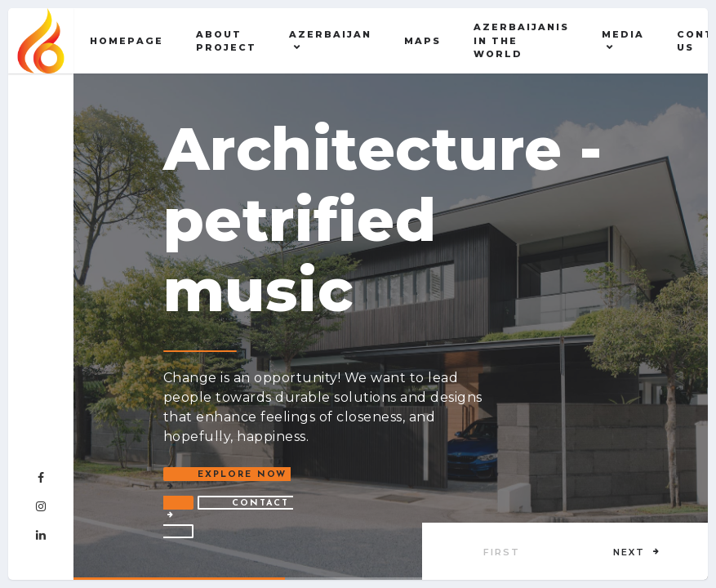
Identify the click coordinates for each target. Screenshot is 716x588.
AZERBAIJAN (330, 34)
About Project (226, 41)
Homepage (127, 41)
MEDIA (623, 34)
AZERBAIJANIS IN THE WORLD (521, 40)
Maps (422, 41)
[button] (636, 551)
